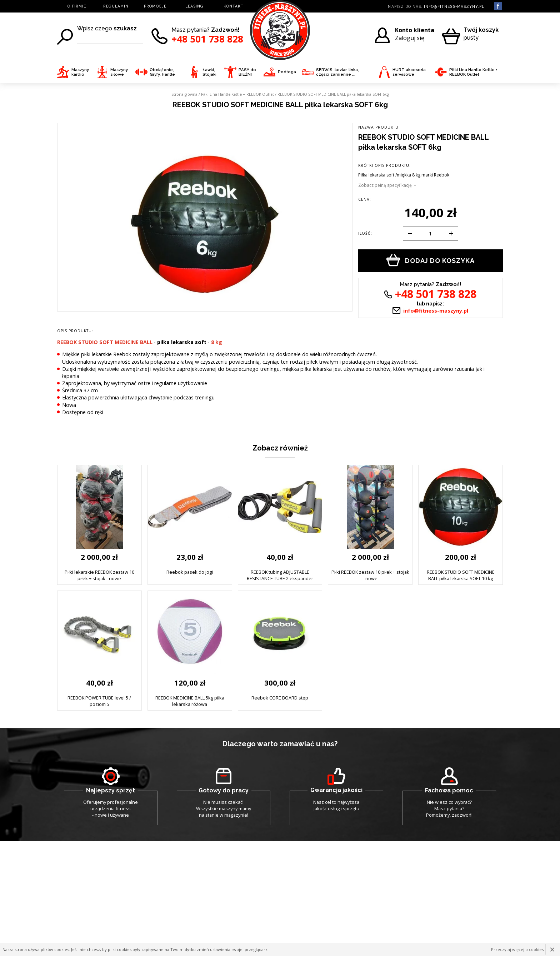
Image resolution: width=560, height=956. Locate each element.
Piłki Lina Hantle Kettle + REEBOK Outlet (466, 72)
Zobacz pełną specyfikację (385, 185)
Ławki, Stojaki (202, 72)
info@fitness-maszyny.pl (454, 6)
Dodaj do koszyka (431, 260)
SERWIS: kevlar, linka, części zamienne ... (330, 72)
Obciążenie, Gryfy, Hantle (155, 72)
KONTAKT (234, 6)
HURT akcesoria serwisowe (402, 72)
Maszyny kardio (73, 72)
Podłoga (280, 72)
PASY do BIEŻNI (240, 72)
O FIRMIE (77, 6)
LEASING (194, 6)
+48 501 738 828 (207, 39)
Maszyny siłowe (112, 72)
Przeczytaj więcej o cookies (517, 949)
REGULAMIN (116, 6)
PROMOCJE (155, 6)
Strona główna (184, 94)
